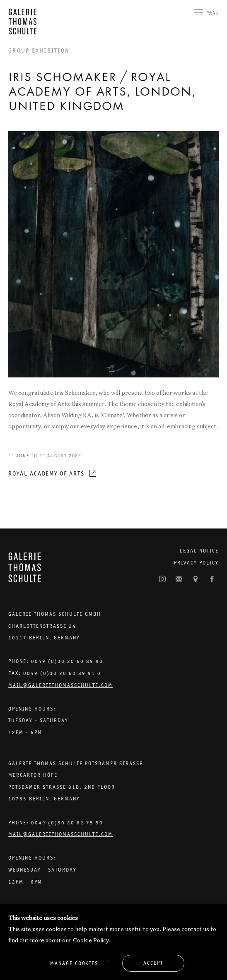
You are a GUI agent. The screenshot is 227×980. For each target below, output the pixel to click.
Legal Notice (199, 551)
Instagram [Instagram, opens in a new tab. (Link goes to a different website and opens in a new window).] (162, 579)
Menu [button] (213, 13)
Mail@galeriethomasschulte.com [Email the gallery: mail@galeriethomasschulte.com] (60, 685)
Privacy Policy (196, 563)
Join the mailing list (179, 579)
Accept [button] (153, 963)
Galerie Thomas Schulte (25, 22)
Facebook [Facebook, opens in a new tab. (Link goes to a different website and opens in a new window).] (212, 579)
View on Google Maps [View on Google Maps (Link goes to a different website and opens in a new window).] (196, 579)
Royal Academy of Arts (46, 473)
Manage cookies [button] (74, 963)
